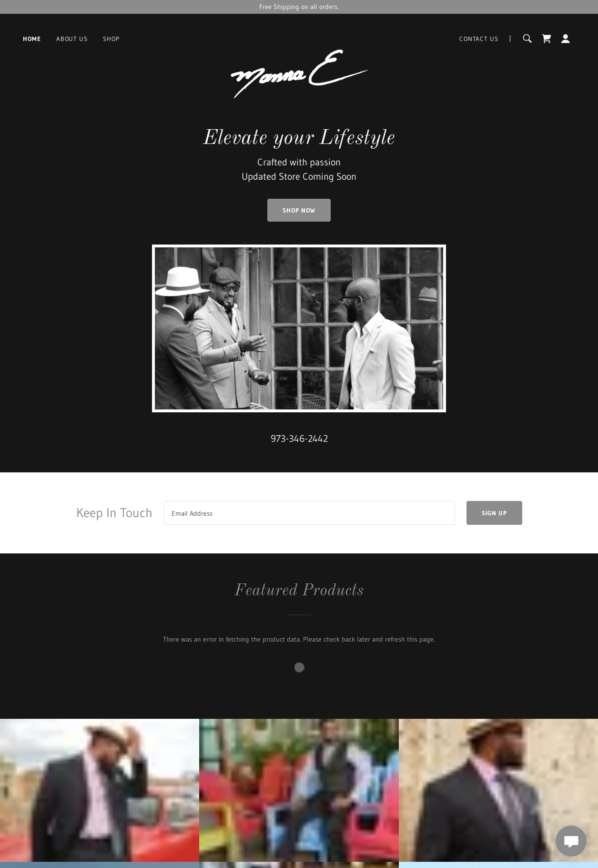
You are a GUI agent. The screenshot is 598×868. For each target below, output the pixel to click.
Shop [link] (111, 39)
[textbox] (310, 513)
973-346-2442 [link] (299, 439)
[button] (566, 39)
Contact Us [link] (479, 39)
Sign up (494, 513)
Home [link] (32, 39)
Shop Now (299, 210)
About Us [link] (72, 39)
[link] (299, 39)
